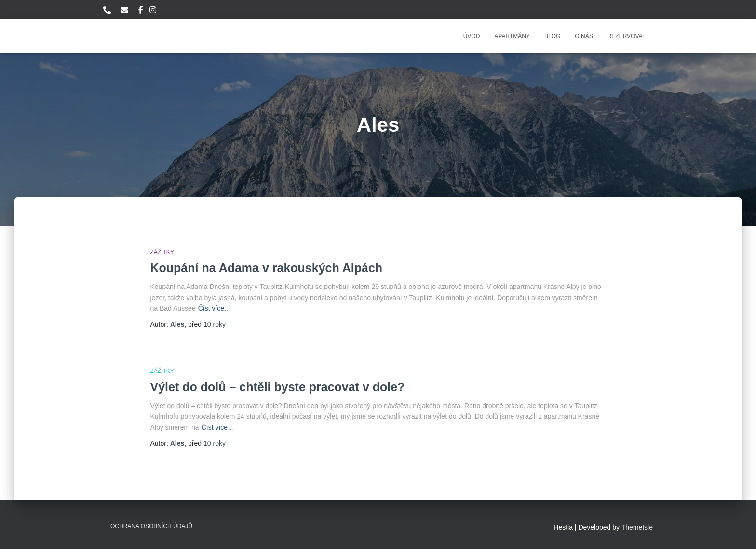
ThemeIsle (637, 527)
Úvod (472, 36)
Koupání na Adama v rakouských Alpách (267, 268)
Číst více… (215, 308)
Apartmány (512, 36)
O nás (584, 36)
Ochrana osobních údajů (151, 526)
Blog (552, 36)
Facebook (141, 11)
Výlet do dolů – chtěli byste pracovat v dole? (278, 387)
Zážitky (162, 252)
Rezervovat (627, 36)
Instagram (153, 11)
